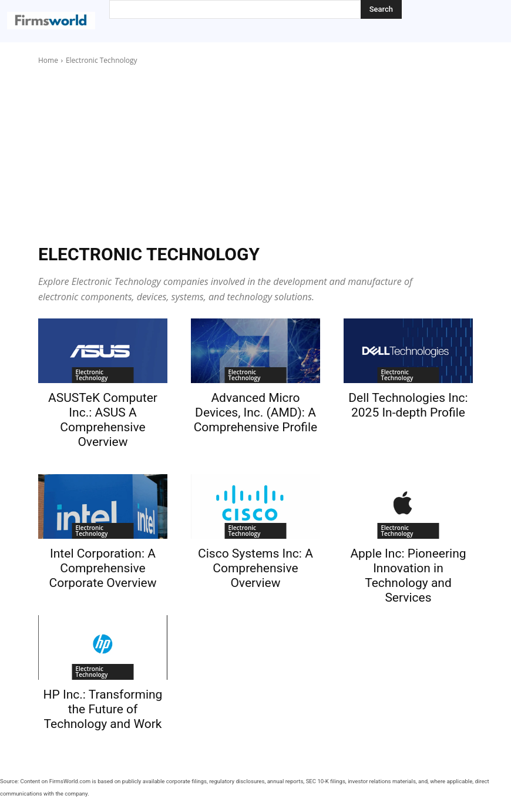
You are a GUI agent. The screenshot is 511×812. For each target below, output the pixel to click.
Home (48, 60)
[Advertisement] (255, 155)
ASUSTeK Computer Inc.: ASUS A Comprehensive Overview (103, 420)
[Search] (381, 9)
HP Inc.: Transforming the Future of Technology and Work (103, 709)
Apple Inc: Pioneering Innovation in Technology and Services (408, 576)
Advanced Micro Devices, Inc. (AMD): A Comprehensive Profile (256, 412)
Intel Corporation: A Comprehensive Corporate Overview (102, 568)
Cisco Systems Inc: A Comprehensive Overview (255, 568)
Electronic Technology (91, 375)
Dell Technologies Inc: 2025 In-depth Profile (408, 405)
